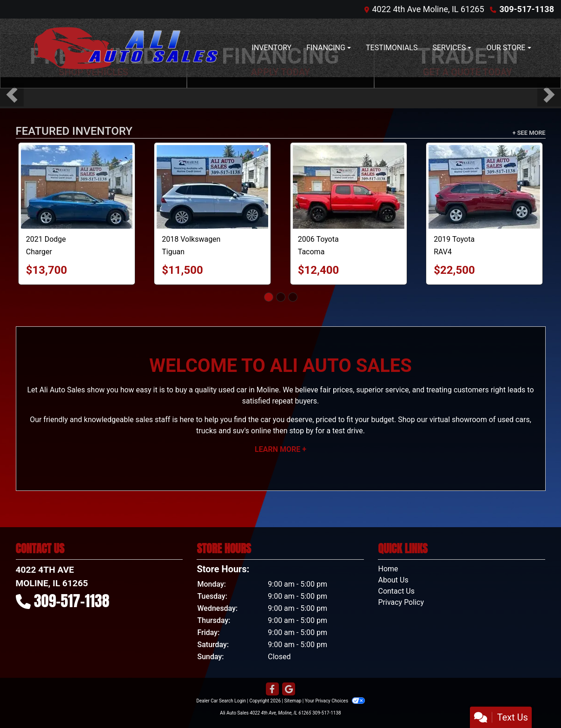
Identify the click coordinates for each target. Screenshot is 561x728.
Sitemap (293, 701)
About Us (393, 580)
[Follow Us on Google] (289, 689)
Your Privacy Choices (335, 701)
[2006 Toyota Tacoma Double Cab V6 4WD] (349, 187)
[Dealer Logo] (120, 48)
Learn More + (280, 449)
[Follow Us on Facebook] (272, 689)
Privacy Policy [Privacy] (401, 602)
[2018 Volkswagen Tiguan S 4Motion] (212, 187)
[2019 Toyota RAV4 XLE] (484, 187)
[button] (12, 95)
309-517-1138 (527, 9)
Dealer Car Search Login (221, 701)
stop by (301, 431)
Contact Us (396, 591)
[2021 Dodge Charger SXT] (77, 187)
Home (388, 569)
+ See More (529, 133)
